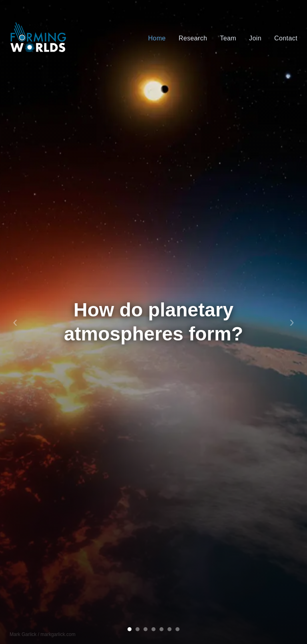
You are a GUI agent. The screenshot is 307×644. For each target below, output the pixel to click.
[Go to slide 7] (177, 629)
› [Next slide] (292, 322)
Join (255, 38)
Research (193, 38)
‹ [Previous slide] (15, 322)
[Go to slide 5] (161, 629)
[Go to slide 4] (153, 629)
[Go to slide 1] (130, 629)
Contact (286, 38)
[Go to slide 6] (169, 629)
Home (157, 38)
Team (228, 38)
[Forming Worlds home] (39, 38)
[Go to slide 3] (146, 629)
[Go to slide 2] (138, 629)
